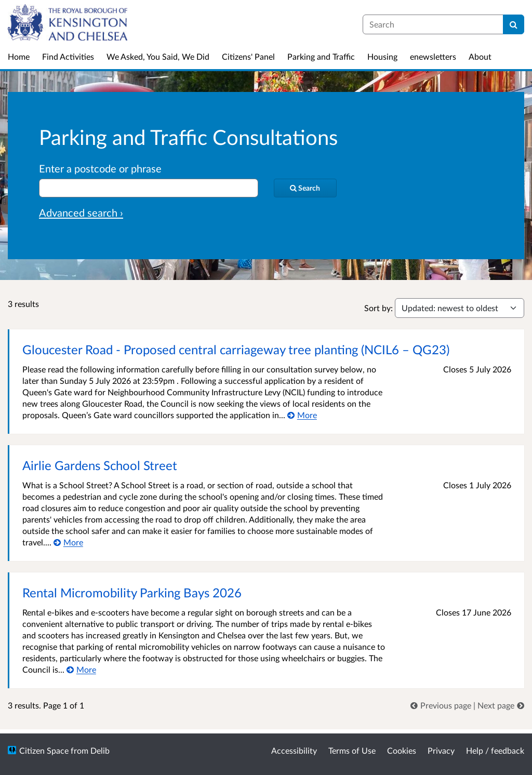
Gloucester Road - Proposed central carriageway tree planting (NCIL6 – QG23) (236, 349)
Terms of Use (352, 750)
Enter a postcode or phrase (100, 168)
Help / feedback (495, 750)
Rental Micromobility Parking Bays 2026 (132, 592)
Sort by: (378, 308)
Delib (100, 750)
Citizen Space (44, 750)
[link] (442, 705)
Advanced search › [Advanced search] (81, 212)
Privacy (441, 750)
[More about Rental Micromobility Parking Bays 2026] (81, 669)
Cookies (402, 750)
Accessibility (294, 750)
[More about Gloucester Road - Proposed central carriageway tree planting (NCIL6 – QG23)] (302, 415)
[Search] (514, 24)
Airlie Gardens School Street (100, 465)
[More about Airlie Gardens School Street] (68, 542)
